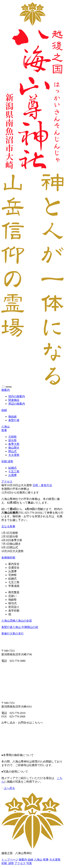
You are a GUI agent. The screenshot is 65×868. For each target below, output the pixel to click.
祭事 (4, 430)
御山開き (14, 448)
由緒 (4, 410)
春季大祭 (14, 444)
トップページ (10, 860)
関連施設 (14, 400)
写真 (29, 863)
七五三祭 (14, 471)
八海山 (6, 427)
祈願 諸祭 (7, 461)
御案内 (6, 390)
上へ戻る (8, 788)
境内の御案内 (17, 396)
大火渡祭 (14, 455)
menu (9, 387)
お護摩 (12, 475)
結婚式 (12, 468)
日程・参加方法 (42, 485)
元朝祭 (12, 437)
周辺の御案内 (17, 404)
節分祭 (12, 440)
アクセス (7, 482)
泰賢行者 (14, 420)
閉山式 (12, 451)
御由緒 (12, 417)
